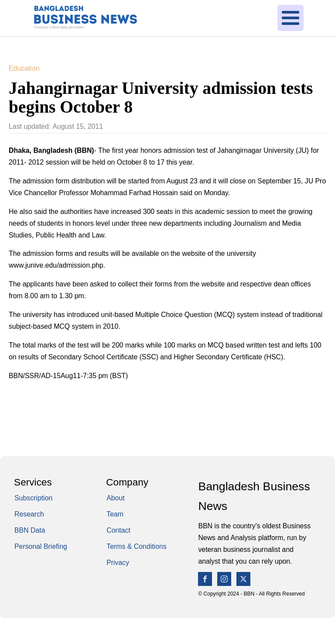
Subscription (33, 498)
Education (24, 68)
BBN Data (30, 530)
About (115, 498)
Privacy (118, 563)
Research (29, 514)
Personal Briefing (41, 546)
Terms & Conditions (137, 546)
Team (115, 514)
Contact (118, 530)
